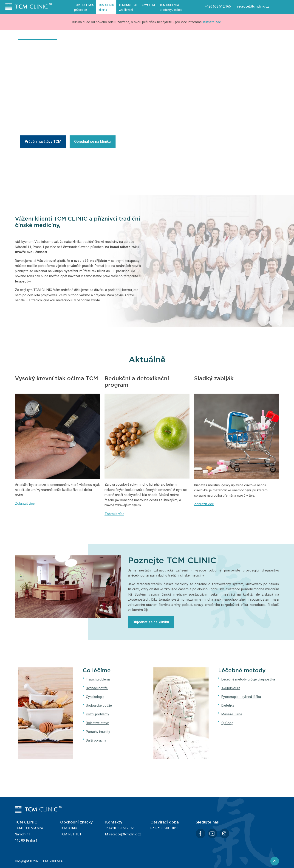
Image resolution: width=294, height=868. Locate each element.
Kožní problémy (98, 714)
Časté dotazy (216, 38)
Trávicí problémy (98, 679)
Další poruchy (96, 740)
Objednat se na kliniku (92, 141)
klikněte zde (212, 22)
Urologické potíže (99, 706)
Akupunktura (231, 688)
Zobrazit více (25, 504)
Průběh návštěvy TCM (43, 141)
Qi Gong (227, 723)
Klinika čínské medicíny (38, 38)
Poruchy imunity (98, 732)
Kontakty (268, 38)
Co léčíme (74, 38)
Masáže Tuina (232, 714)
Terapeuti (169, 38)
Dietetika (228, 706)
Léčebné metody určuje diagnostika (248, 679)
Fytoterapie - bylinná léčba (241, 697)
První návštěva (139, 38)
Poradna (243, 38)
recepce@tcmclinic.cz (253, 6)
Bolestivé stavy (97, 723)
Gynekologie (95, 697)
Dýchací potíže (97, 688)
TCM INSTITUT (128, 8)
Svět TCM (149, 5)
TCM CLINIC (106, 8)
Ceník (191, 38)
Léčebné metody (104, 38)
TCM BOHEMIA (84, 8)
